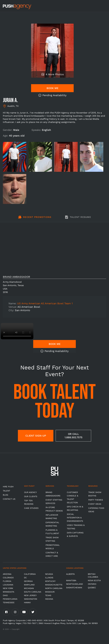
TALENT (6, 491)
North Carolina (54, 588)
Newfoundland (75, 584)
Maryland (29, 585)
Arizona (7, 574)
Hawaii (27, 602)
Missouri (50, 592)
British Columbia (93, 575)
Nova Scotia (94, 580)
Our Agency (30, 492)
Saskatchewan (74, 588)
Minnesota (9, 592)
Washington (31, 599)
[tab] (35, 219)
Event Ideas (95, 504)
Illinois (49, 578)
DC (25, 578)
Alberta (70, 574)
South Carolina (33, 592)
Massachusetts (54, 585)
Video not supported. (17, 331)
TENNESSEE (9, 602)
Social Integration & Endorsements (75, 518)
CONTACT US (9, 499)
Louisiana (8, 585)
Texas (48, 595)
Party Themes (96, 500)
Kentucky (50, 581)
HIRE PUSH (8, 487)
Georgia (28, 581)
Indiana (49, 599)
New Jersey (30, 595)
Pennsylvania (10, 599)
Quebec (92, 588)
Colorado (8, 578)
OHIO (5, 595)
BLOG (5, 495)
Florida (7, 581)
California (30, 574)
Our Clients (31, 496)
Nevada (49, 574)
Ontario (92, 584)
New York (8, 588)
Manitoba (71, 580)
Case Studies (31, 508)
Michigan (29, 588)
